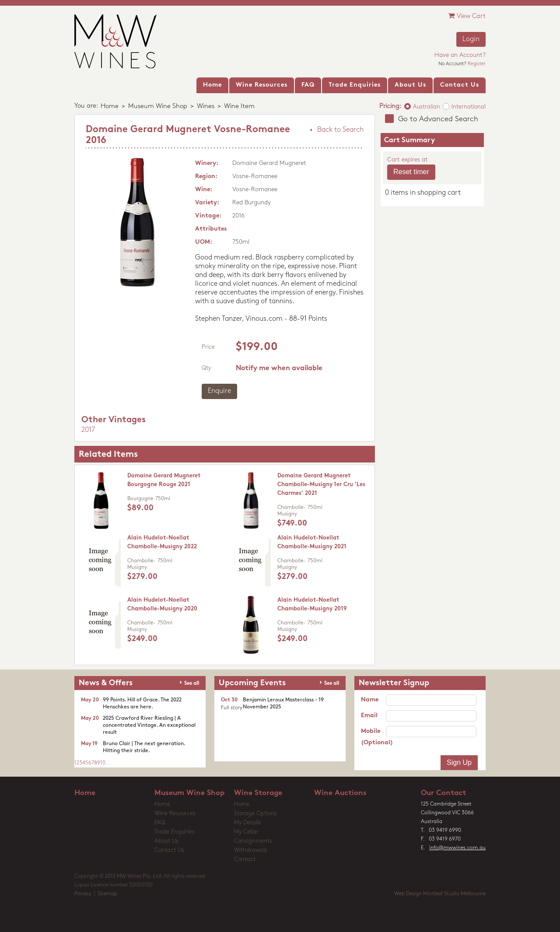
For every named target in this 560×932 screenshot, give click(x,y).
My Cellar (246, 832)
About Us (166, 841)
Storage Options (255, 814)
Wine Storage (258, 793)
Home (110, 107)
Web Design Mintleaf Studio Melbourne (440, 894)
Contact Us (169, 850)
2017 (88, 430)
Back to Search (340, 130)
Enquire (219, 391)
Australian (427, 107)
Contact (245, 860)
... (108, 763)
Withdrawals (251, 850)
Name (370, 700)
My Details (248, 823)
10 (103, 763)
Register (477, 64)
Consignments (253, 841)
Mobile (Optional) (373, 737)
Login (471, 39)
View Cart (467, 16)
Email (369, 716)
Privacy (83, 894)
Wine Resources (175, 814)
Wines (206, 107)
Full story (232, 708)
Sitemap (107, 894)
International (469, 107)
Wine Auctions (340, 793)
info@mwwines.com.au (457, 848)
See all (192, 683)
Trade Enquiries (175, 832)
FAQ (160, 823)
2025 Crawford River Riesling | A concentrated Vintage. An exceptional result (149, 725)
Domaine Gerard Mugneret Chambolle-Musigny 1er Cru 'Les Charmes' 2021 (321, 485)
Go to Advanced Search (438, 119)
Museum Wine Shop (158, 107)
